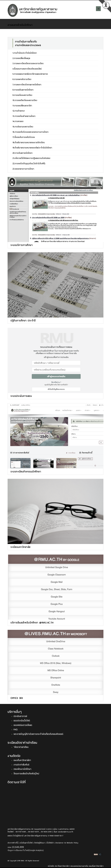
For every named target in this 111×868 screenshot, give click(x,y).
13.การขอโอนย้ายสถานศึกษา (24, 116)
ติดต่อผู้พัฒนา (40, 843)
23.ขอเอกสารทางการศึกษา (23, 169)
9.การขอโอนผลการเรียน (22, 95)
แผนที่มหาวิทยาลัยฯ (22, 760)
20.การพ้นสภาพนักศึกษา (22, 153)
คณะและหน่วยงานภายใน (79, 866)
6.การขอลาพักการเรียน (22, 79)
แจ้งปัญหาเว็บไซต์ (26, 843)
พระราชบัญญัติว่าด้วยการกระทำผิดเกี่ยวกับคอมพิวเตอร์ (38, 734)
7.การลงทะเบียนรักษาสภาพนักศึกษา (27, 84)
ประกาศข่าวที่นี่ (13, 843)
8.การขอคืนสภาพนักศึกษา (23, 89)
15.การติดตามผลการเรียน (23, 126)
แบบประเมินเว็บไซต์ (22, 720)
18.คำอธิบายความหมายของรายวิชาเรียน (29, 142)
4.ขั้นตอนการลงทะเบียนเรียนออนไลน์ (27, 68)
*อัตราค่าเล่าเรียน (21, 747)
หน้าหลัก (51, 866)
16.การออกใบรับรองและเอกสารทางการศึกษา (30, 132)
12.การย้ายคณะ (19, 111)
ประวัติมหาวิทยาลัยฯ (62, 866)
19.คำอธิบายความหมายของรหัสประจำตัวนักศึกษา (32, 147)
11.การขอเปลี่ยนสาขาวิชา (22, 105)
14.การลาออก (18, 121)
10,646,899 (18, 847)
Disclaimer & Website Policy (67, 843)
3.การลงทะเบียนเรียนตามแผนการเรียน (28, 63)
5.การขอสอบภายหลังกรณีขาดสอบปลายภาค (30, 74)
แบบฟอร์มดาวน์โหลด (23, 725)
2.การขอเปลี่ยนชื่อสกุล (21, 58)
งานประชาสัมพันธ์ (21, 764)
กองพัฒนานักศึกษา (22, 769)
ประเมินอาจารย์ (20, 716)
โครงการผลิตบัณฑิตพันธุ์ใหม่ (26, 773)
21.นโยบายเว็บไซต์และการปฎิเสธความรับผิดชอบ (31, 158)
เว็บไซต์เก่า (50, 843)
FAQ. (16, 729)
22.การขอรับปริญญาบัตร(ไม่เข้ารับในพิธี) (29, 163)
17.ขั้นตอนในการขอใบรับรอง (24, 137)
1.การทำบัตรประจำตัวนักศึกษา (25, 53)
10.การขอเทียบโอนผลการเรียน (25, 100)
